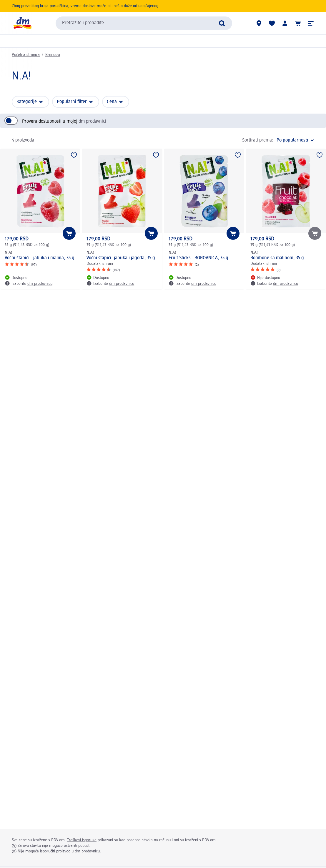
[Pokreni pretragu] (222, 23)
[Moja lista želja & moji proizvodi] (272, 23)
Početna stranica (26, 55)
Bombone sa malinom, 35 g (277, 258)
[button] (311, 23)
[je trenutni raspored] (295, 140)
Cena (112, 102)
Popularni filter (72, 102)
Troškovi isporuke (82, 840)
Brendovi (53, 55)
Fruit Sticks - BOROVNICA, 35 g (198, 258)
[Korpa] (298, 23)
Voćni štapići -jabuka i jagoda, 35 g (121, 258)
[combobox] (144, 23)
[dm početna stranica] (22, 23)
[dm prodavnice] (259, 23)
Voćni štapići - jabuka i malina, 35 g (40, 258)
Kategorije (27, 102)
